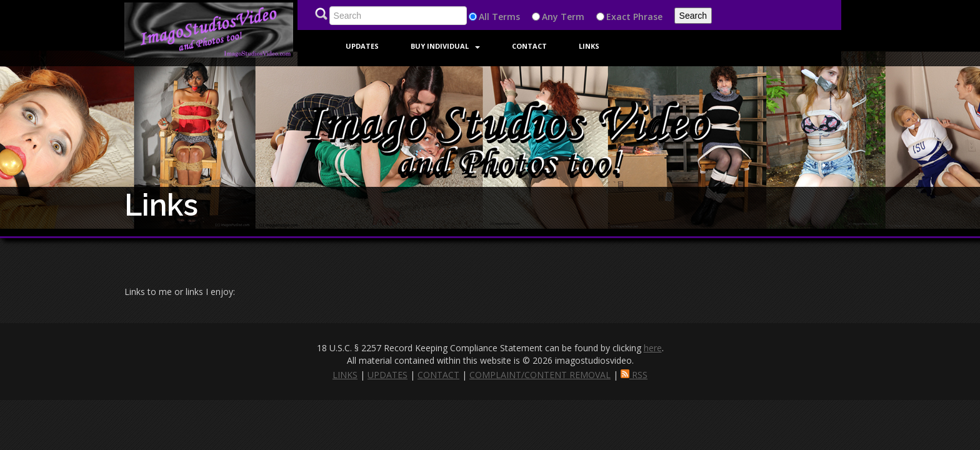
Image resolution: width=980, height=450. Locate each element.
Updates (362, 46)
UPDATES (387, 375)
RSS (634, 375)
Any (550, 17)
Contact (529, 46)
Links (589, 46)
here (653, 348)
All (484, 17)
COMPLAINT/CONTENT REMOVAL (540, 375)
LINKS (345, 375)
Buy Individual (445, 46)
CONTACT (438, 375)
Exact (618, 17)
